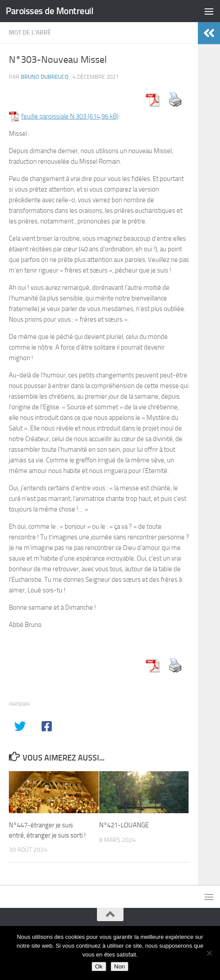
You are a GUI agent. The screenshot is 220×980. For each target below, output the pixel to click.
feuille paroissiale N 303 (54, 116)
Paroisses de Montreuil (49, 11)
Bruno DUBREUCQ (45, 77)
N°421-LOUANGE (124, 825)
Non (120, 967)
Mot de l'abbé (30, 33)
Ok (99, 967)
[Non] (209, 953)
